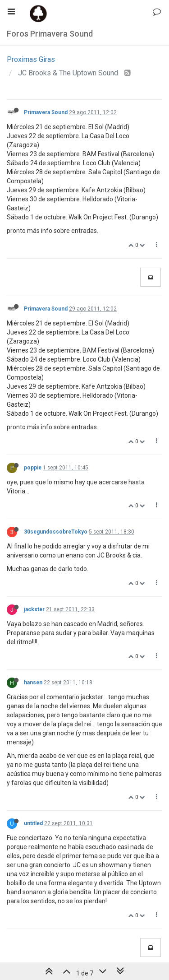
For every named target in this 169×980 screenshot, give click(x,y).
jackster (34, 609)
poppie (33, 468)
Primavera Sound (46, 112)
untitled (33, 823)
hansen (33, 683)
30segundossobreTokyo (56, 532)
